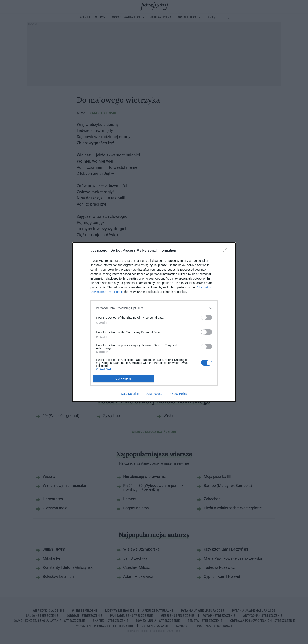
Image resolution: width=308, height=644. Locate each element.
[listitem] (154, 308)
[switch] (207, 317)
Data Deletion (130, 394)
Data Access (154, 394)
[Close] (227, 251)
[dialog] (154, 322)
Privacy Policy (178, 394)
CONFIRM (123, 379)
